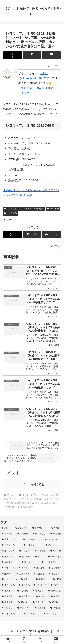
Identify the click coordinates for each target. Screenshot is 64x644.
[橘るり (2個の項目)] (24, 602)
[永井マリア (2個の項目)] (24, 608)
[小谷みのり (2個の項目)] (55, 574)
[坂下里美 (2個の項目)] (39, 591)
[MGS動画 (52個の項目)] (22, 528)
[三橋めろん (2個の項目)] (24, 574)
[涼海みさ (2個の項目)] (56, 608)
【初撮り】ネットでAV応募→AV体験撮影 (24, 209)
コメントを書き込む (32, 484)
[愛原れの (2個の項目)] (56, 602)
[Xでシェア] (13, 55)
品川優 (8, 220)
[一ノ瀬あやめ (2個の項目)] (52, 562)
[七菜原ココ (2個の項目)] (43, 579)
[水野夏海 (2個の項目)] (40, 568)
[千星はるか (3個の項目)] (11, 540)
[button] (32, 55)
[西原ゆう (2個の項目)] (25, 568)
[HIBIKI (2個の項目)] (58, 579)
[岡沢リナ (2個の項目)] (27, 579)
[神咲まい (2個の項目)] (8, 608)
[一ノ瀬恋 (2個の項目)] (23, 591)
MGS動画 (53, 209)
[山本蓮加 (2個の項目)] (41, 608)
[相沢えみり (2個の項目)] (9, 557)
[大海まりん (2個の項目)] (11, 545)
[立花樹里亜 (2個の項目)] (55, 568)
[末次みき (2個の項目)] (25, 551)
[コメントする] (51, 55)
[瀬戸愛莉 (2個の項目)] (25, 585)
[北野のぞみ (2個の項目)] (55, 591)
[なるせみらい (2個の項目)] (10, 579)
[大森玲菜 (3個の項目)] (23, 534)
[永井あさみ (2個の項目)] (9, 551)
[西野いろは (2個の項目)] (53, 614)
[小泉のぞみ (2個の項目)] (55, 557)
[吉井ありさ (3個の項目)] (40, 534)
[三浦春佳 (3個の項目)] (56, 534)
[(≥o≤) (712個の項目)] (7, 528)
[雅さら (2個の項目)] (42, 597)
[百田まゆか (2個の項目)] (33, 545)
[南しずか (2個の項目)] (30, 562)
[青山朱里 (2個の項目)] (8, 602)
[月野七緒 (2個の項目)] (26, 597)
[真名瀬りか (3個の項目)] (32, 540)
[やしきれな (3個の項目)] (53, 540)
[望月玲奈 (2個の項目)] (9, 597)
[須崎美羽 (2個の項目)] (10, 562)
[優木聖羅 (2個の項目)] (25, 557)
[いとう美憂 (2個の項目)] (11, 614)
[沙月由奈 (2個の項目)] (32, 614)
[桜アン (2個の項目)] (40, 557)
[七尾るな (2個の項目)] (8, 591)
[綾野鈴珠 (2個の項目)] (8, 574)
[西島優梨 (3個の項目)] (8, 534)
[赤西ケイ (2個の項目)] (54, 545)
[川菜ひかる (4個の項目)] (40, 528)
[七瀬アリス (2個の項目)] (9, 568)
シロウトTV (10, 213)
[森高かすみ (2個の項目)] (9, 585)
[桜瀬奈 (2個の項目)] (56, 597)
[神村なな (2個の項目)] (56, 585)
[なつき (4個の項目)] (57, 528)
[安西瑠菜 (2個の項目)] (41, 551)
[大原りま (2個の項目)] (39, 602)
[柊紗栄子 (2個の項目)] (40, 574)
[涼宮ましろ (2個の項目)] (41, 585)
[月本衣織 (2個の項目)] (56, 551)
